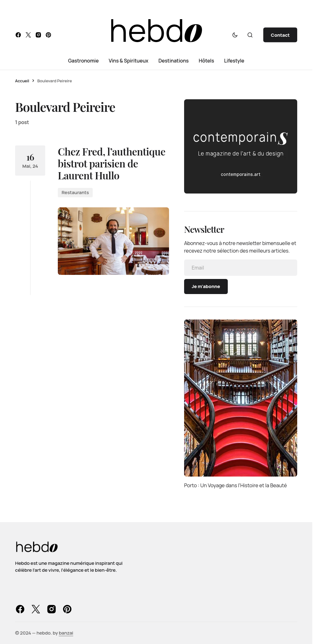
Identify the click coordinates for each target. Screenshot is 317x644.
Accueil (22, 81)
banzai (66, 633)
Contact (280, 35)
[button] (235, 35)
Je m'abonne (206, 286)
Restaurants (75, 192)
